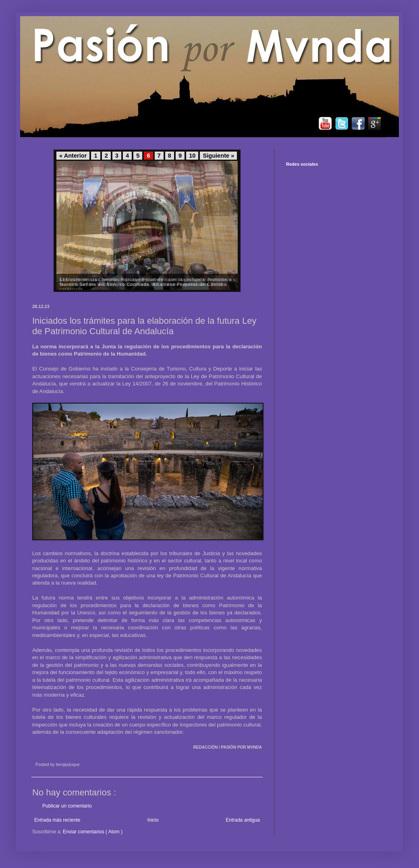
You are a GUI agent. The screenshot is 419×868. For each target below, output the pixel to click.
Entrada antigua (243, 820)
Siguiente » (218, 156)
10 (192, 156)
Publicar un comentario (67, 806)
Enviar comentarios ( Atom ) (93, 832)
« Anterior (73, 156)
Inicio (153, 820)
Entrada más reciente (57, 820)
